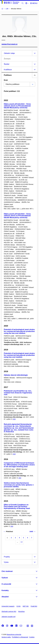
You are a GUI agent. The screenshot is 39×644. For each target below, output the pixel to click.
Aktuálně (5, 597)
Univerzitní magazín (8, 606)
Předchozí (8, 532)
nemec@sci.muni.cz (10, 44)
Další (32, 532)
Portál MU (34, 606)
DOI (14, 419)
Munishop (21, 611)
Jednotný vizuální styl (8, 617)
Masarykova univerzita (14, 634)
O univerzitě (6, 584)
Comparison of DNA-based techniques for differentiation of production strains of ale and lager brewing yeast (19, 465)
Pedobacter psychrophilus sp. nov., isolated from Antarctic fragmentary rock (18, 393)
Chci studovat (7, 571)
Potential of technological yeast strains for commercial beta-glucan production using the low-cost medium (19, 331)
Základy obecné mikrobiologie (16, 375)
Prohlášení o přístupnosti (20, 637)
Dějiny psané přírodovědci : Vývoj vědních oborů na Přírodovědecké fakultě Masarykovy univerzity (17, 106)
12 (22, 542)
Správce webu (6, 637)
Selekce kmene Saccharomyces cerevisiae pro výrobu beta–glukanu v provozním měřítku (19, 485)
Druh (6, 80)
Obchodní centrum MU (9, 611)
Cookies (32, 637)
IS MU (19, 606)
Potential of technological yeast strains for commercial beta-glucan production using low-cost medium (19, 355)
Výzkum (5, 578)
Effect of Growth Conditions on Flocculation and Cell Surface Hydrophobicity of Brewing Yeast (17, 507)
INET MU (26, 606)
